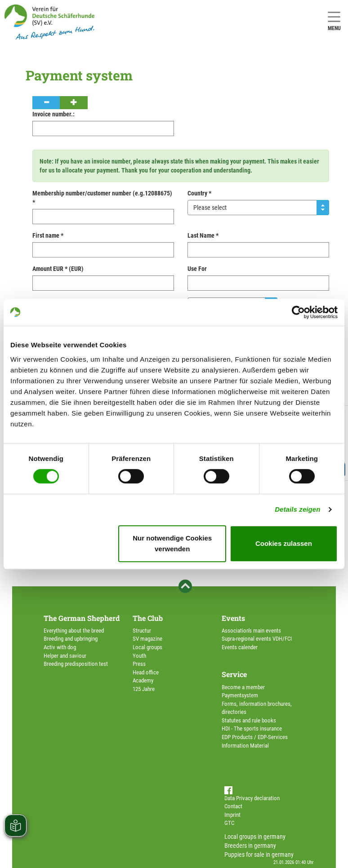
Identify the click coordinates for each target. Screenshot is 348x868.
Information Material (245, 746)
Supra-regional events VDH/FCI (257, 639)
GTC (229, 823)
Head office (146, 672)
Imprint (232, 815)
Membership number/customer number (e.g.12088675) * (102, 198)
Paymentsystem (240, 695)
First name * (48, 235)
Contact (233, 806)
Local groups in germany (255, 837)
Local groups (147, 647)
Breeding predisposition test (76, 664)
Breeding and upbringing (71, 639)
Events (233, 618)
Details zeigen (297, 509)
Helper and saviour (65, 656)
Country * (199, 193)
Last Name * (203, 235)
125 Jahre (144, 689)
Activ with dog (60, 647)
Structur (142, 631)
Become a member (243, 687)
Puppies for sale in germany (259, 855)
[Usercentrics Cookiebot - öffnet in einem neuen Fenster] (298, 312)
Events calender (240, 647)
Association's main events (251, 631)
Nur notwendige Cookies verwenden (172, 543)
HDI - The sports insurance (252, 728)
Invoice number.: (54, 114)
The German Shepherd (82, 618)
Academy (143, 680)
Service (234, 674)
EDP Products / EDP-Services (255, 737)
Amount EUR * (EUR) (58, 269)
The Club (148, 618)
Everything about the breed (74, 631)
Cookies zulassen (284, 543)
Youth (139, 656)
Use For (197, 269)
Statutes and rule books (249, 720)
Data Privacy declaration (252, 798)
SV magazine (147, 639)
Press (139, 664)
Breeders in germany (250, 846)
